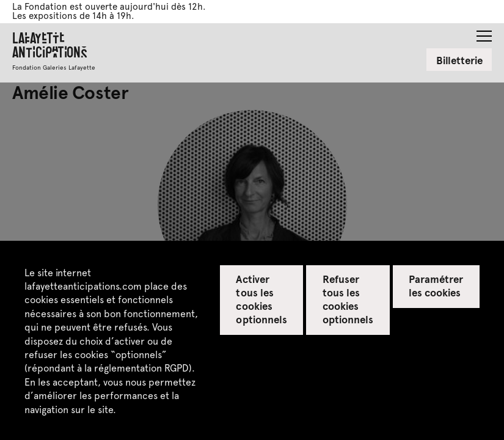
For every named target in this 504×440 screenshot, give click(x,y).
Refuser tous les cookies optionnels (348, 299)
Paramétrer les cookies (436, 285)
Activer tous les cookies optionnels (261, 299)
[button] (484, 32)
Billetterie (459, 60)
